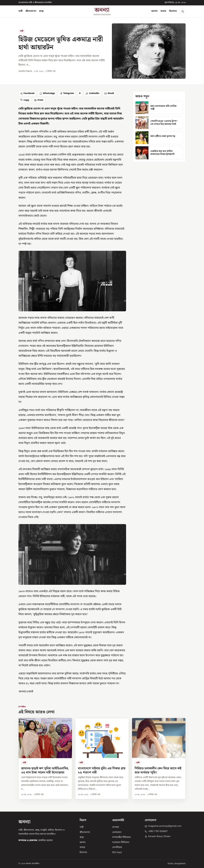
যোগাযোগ (117, 832)
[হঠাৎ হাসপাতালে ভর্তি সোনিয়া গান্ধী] (159, 108)
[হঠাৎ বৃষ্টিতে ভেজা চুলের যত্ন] (159, 138)
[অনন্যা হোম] (102, 11)
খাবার (163, 11)
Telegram (67, 93)
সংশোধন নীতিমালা (121, 842)
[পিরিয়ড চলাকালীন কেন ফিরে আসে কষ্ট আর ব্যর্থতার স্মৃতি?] (159, 758)
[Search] (183, 11)
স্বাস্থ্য (41, 11)
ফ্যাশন (154, 11)
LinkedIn (93, 93)
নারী (21, 11)
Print (39, 100)
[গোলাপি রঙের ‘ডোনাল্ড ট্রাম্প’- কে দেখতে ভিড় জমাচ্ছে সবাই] (159, 123)
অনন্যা (24, 822)
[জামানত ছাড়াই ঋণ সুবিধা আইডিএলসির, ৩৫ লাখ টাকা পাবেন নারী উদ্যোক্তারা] (45, 758)
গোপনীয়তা (117, 847)
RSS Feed (117, 853)
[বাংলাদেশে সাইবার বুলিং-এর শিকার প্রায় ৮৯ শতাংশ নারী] (102, 758)
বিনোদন (173, 11)
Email (109, 93)
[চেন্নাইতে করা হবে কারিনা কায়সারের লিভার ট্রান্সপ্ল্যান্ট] (159, 153)
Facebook (27, 93)
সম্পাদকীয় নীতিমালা (121, 837)
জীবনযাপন (31, 11)
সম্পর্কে (116, 827)
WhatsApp (47, 93)
